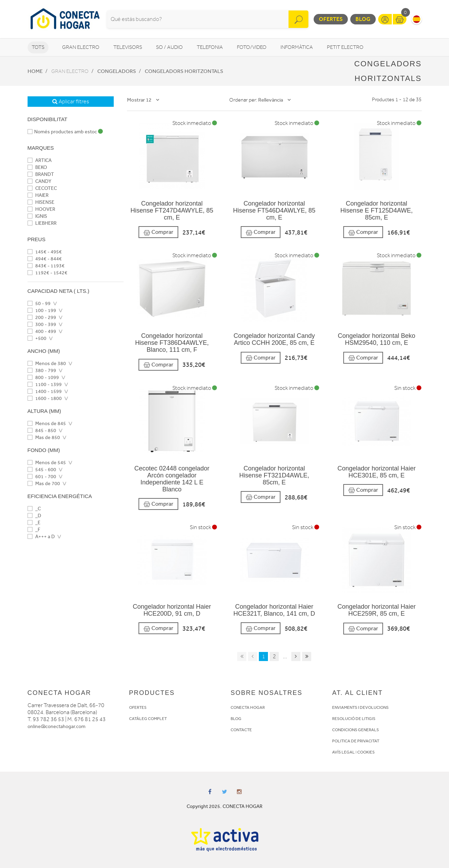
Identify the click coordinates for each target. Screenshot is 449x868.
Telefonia (210, 47)
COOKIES (366, 752)
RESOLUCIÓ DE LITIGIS (354, 719)
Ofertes (331, 19)
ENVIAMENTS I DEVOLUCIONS (360, 707)
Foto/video (252, 47)
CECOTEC (42, 188)
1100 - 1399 (45, 384)
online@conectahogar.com (57, 726)
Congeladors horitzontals (184, 71)
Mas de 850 (44, 437)
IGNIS (37, 216)
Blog (363, 19)
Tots (38, 47)
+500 (37, 338)
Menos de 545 (47, 463)
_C (34, 509)
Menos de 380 (47, 363)
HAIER (38, 195)
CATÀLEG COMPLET (148, 719)
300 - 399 (42, 324)
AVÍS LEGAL (343, 752)
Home (35, 71)
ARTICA (40, 160)
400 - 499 (42, 331)
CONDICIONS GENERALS (356, 730)
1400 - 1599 (45, 391)
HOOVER (41, 209)
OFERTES (138, 707)
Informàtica (297, 47)
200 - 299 (42, 317)
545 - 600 (42, 470)
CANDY (39, 181)
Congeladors (117, 71)
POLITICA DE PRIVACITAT (356, 741)
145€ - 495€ (45, 252)
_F (34, 530)
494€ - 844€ (45, 259)
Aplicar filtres (71, 102)
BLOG (236, 719)
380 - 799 (42, 370)
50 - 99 (39, 303)
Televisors (128, 47)
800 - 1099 (43, 377)
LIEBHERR (42, 223)
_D (34, 516)
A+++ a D (41, 537)
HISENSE (41, 202)
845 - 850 (42, 431)
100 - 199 (42, 310)
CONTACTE (241, 730)
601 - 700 (42, 477)
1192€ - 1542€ (47, 273)
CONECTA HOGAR (248, 707)
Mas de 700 (44, 484)
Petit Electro (345, 47)
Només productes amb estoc (65, 132)
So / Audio (169, 47)
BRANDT (41, 174)
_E (34, 523)
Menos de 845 (47, 424)
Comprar (158, 232)
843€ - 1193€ (46, 266)
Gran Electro (81, 47)
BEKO (37, 167)
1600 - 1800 (45, 398)
